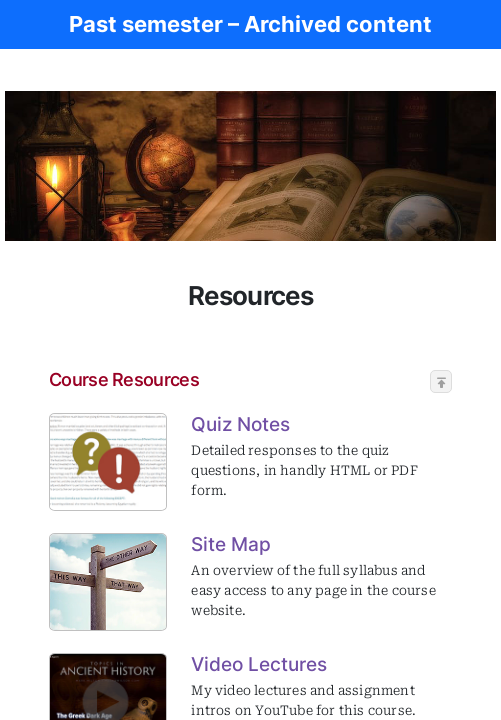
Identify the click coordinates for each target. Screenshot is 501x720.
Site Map (231, 544)
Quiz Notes (240, 424)
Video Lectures (259, 664)
